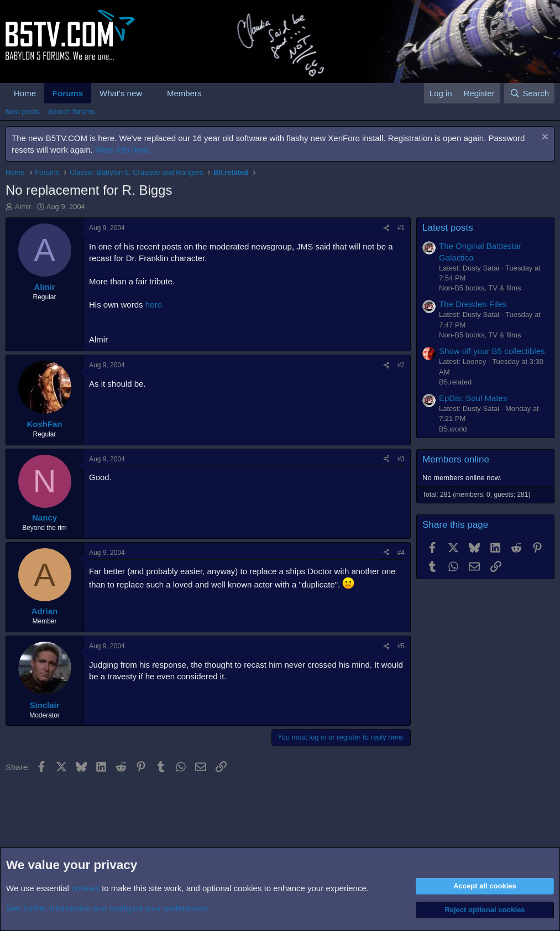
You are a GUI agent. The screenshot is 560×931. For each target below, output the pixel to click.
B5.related (455, 382)
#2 (401, 365)
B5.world (453, 429)
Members (184, 93)
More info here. (123, 150)
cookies (85, 888)
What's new (121, 93)
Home (25, 93)
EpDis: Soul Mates (473, 398)
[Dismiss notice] (544, 138)
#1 (401, 228)
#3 (401, 459)
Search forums (72, 111)
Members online (456, 459)
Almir (23, 207)
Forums (68, 93)
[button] (151, 93)
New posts (22, 111)
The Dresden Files (473, 304)
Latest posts (448, 228)
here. (155, 305)
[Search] (529, 93)
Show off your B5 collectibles (492, 351)
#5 (401, 646)
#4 (401, 553)
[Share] (386, 228)
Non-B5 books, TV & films (480, 288)
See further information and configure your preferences (107, 908)
